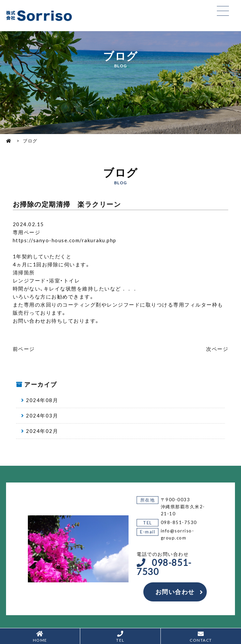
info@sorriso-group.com (178, 534)
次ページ (217, 349)
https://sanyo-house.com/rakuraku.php (65, 240)
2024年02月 (42, 431)
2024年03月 (42, 415)
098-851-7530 (179, 522)
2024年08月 (42, 400)
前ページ (24, 349)
